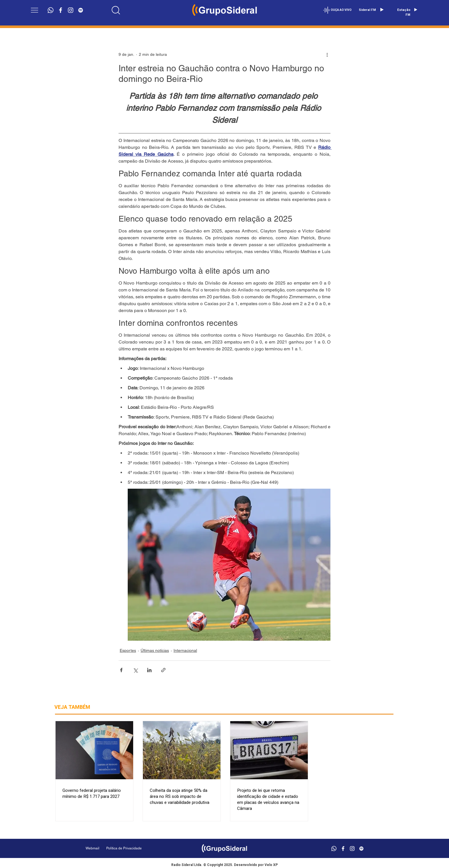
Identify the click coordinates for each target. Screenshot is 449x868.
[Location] (116, 10)
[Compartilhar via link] (163, 670)
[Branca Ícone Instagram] (71, 10)
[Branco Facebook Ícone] (61, 10)
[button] (35, 10)
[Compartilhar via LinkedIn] (149, 670)
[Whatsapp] (51, 10)
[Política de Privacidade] (138, 848)
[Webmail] (92, 848)
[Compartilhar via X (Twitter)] (135, 670)
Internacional (185, 650)
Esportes (128, 650)
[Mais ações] (327, 54)
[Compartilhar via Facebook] (121, 670)
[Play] (382, 10)
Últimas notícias (155, 650)
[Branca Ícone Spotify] (81, 10)
